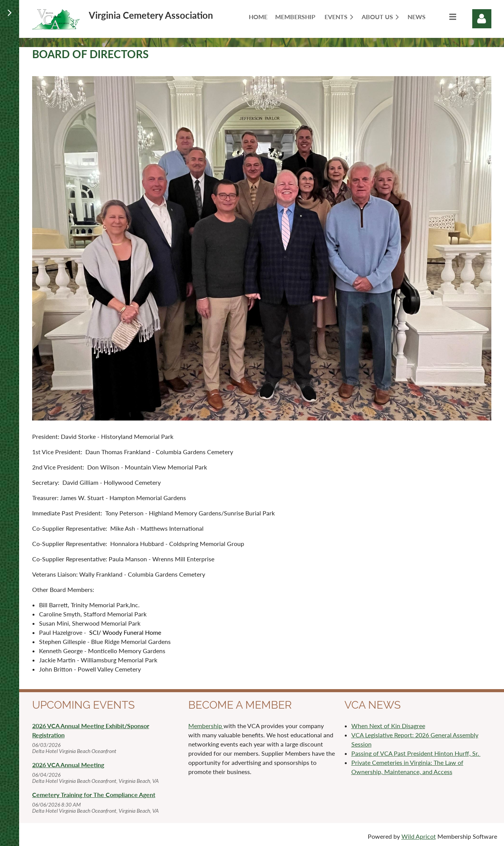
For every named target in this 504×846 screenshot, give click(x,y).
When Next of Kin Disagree (388, 726)
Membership (206, 726)
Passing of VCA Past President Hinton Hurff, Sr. (416, 753)
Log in (482, 19)
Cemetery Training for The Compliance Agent (94, 795)
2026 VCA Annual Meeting (68, 765)
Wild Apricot (419, 836)
